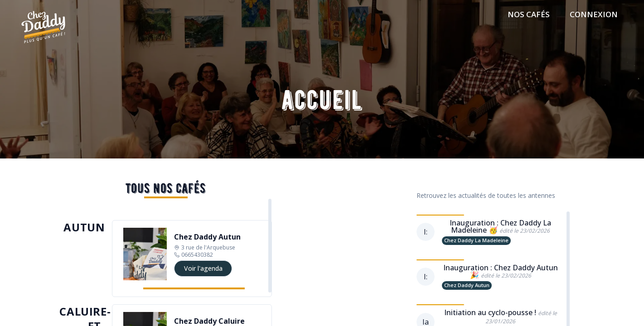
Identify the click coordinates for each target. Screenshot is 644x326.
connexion (594, 14)
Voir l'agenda (203, 268)
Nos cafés (529, 14)
